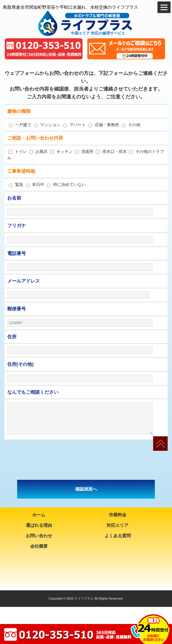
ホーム (39, 515)
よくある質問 (118, 536)
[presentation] (86, 460)
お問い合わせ (39, 536)
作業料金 (118, 515)
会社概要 (39, 546)
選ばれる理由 (39, 525)
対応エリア (118, 525)
